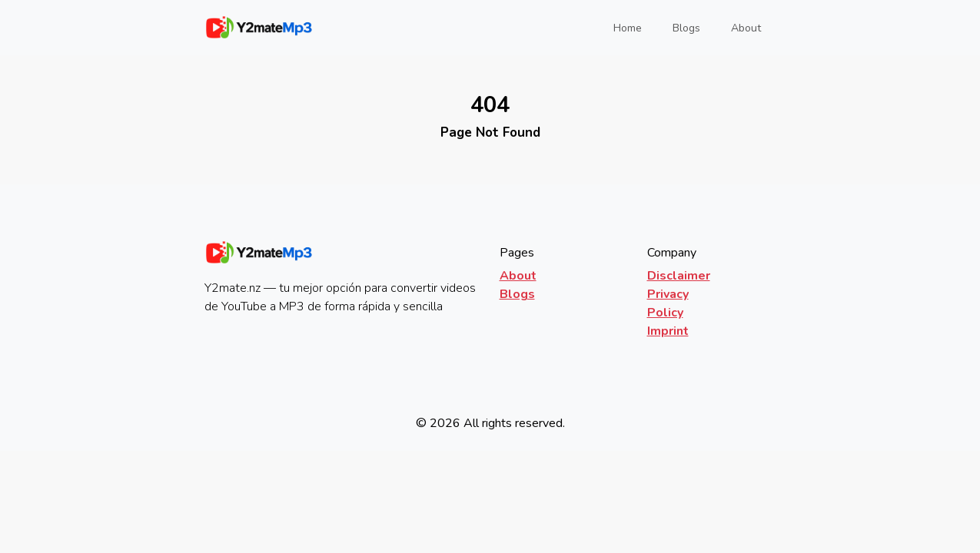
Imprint (668, 331)
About (746, 28)
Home (632, 27)
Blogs (686, 28)
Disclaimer (679, 276)
